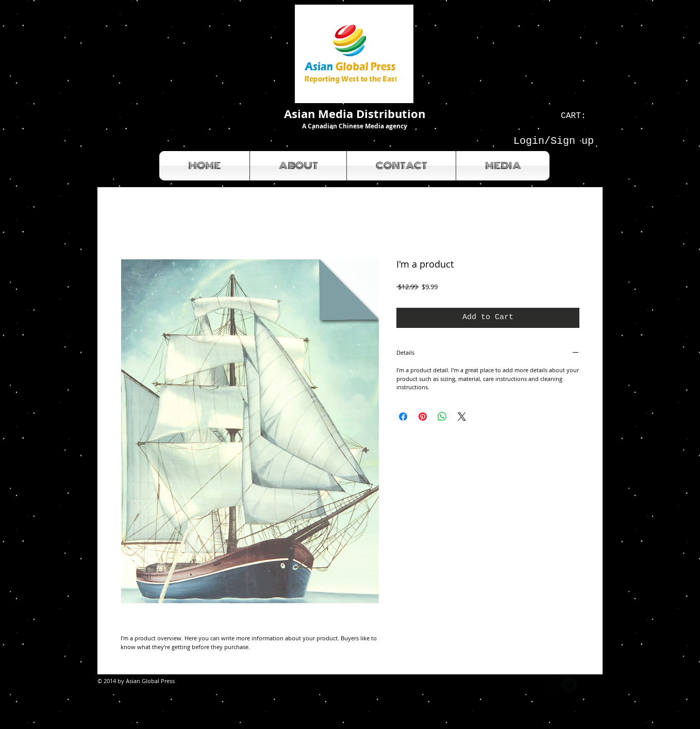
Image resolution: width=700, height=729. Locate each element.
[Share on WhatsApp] (442, 417)
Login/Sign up (554, 141)
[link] (578, 115)
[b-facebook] (551, 685)
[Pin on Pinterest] (423, 417)
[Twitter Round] (569, 685)
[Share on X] (462, 417)
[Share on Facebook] (403, 417)
